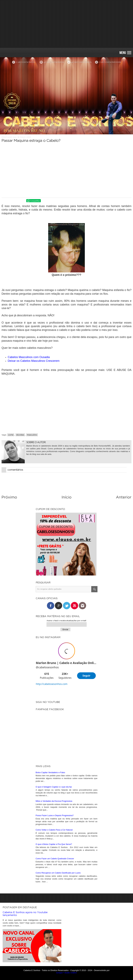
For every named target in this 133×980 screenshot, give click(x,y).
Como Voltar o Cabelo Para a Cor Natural (54, 913)
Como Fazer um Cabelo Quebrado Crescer (55, 942)
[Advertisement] (66, 24)
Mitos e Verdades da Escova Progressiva (54, 885)
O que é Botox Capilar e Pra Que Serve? (54, 928)
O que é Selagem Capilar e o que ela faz (54, 870)
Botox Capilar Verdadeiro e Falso (50, 856)
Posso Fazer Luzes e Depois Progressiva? (55, 899)
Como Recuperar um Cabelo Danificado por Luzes (58, 956)
